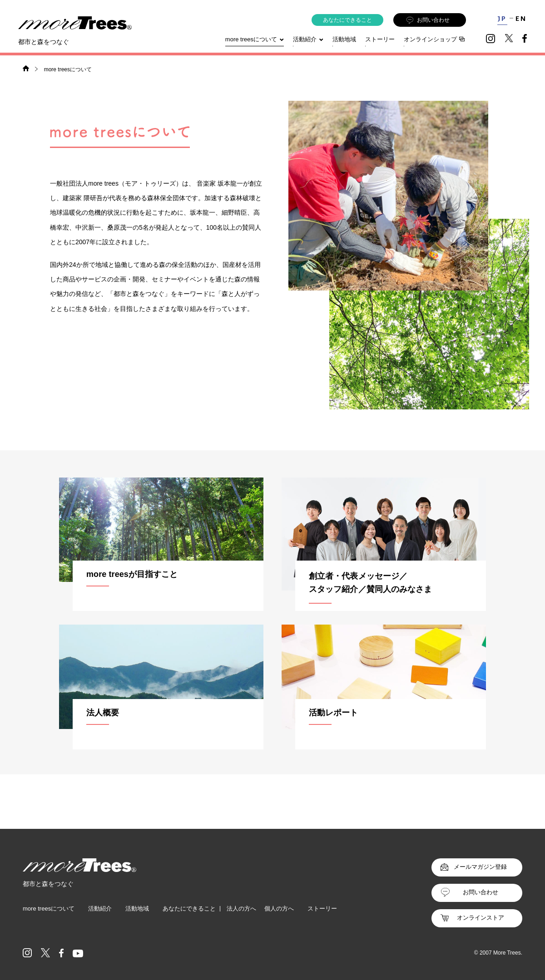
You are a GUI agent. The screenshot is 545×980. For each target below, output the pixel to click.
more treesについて (255, 39)
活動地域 (344, 39)
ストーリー (380, 39)
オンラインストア (481, 918)
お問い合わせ (428, 20)
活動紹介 (100, 909)
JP (502, 19)
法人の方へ (241, 909)
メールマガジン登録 (480, 867)
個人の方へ (279, 909)
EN (521, 19)
